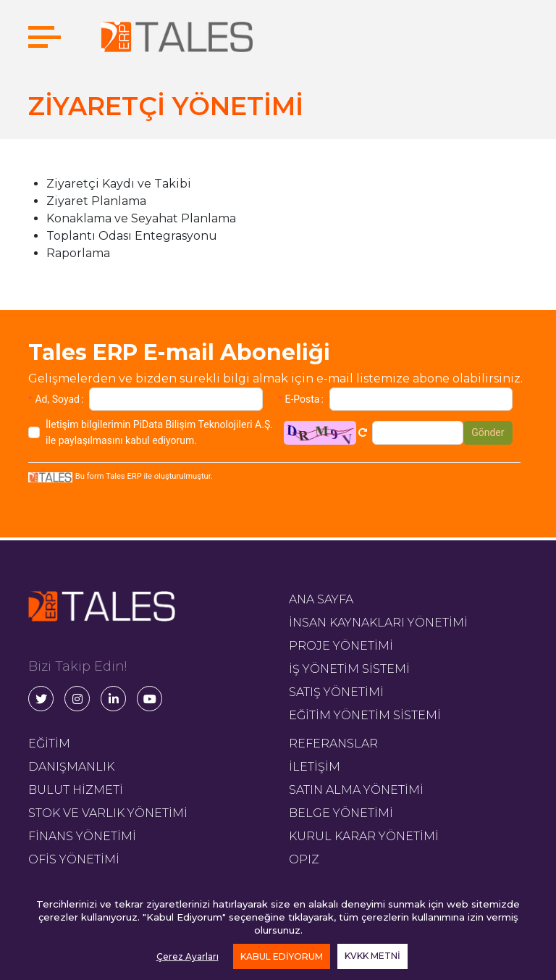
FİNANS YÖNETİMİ (82, 836)
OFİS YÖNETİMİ (74, 859)
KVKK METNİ (372, 956)
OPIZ (304, 859)
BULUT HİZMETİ (76, 790)
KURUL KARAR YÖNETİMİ (364, 836)
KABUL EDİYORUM (282, 956)
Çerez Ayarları (188, 956)
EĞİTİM (49, 744)
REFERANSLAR (333, 744)
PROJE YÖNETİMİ (341, 646)
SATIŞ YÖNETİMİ (336, 692)
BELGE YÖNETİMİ (341, 813)
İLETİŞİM (315, 767)
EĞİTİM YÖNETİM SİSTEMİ (365, 715)
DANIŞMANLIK (71, 767)
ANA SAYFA (321, 599)
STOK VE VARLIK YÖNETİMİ (108, 813)
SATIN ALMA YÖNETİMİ (356, 790)
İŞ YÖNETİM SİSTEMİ (349, 669)
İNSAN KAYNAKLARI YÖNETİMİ (378, 623)
